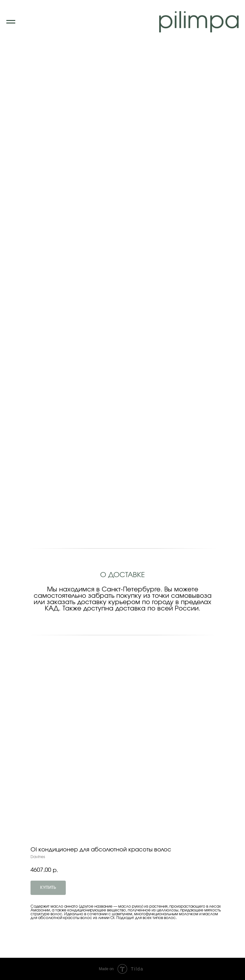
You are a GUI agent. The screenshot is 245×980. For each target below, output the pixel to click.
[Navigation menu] (11, 22)
